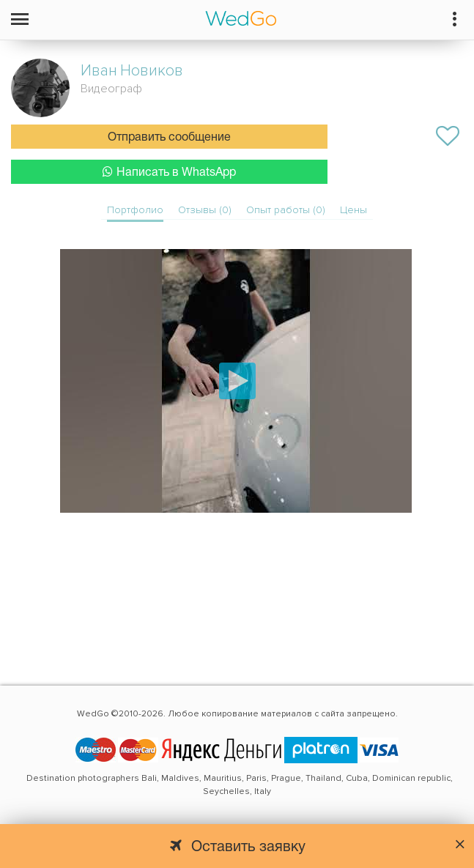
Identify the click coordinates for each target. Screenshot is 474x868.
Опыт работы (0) (286, 210)
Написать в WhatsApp (169, 172)
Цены (353, 210)
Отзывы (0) (205, 210)
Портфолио (135, 210)
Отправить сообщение (169, 138)
